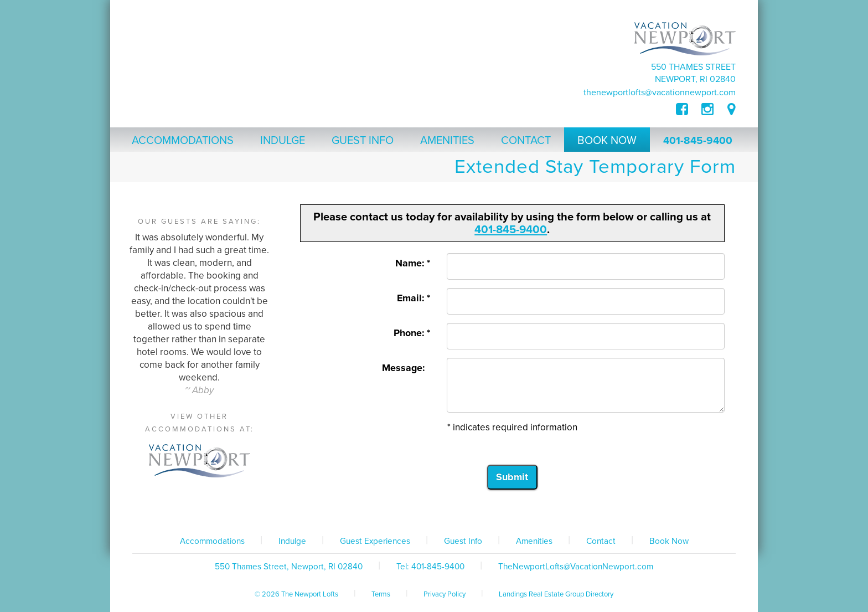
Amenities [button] (447, 141)
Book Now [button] (607, 141)
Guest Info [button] (363, 141)
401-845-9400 (698, 141)
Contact (601, 541)
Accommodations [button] (183, 141)
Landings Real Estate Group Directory (556, 594)
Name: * (413, 263)
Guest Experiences (375, 541)
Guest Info (463, 541)
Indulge (292, 541)
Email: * (414, 298)
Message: (406, 368)
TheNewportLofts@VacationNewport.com (660, 92)
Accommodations (212, 541)
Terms (381, 594)
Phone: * (412, 333)
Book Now (669, 541)
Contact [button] (526, 141)
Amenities (534, 541)
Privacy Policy (445, 594)
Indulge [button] (283, 141)
